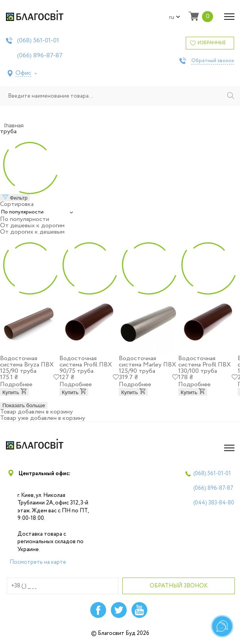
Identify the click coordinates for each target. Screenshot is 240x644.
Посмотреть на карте (38, 562)
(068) (38, 41)
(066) (40, 56)
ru (175, 17)
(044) (214, 503)
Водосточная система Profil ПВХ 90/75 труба (86, 365)
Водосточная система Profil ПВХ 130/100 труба (205, 365)
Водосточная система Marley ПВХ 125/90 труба (148, 365)
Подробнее (16, 384)
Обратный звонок (213, 61)
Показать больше (24, 405)
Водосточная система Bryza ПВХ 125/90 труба (27, 365)
